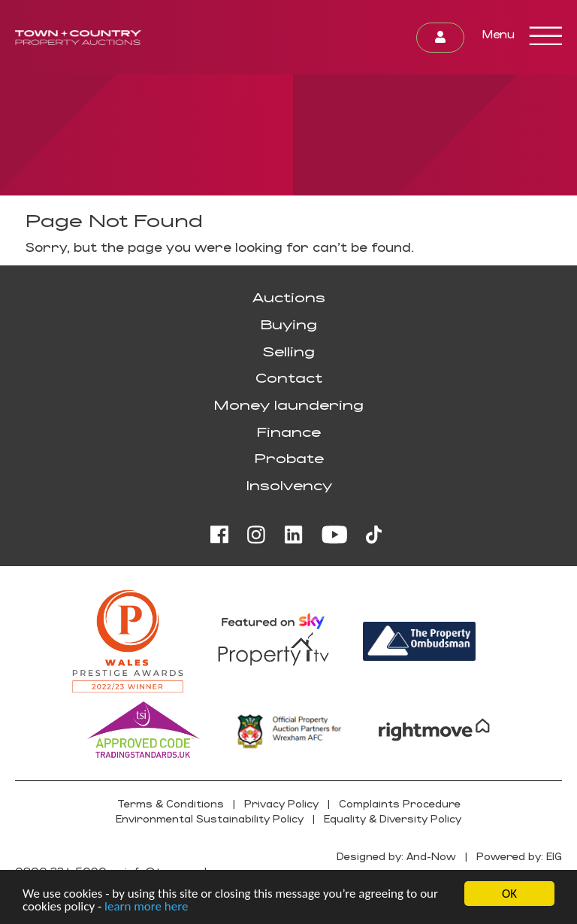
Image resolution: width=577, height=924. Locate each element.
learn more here (146, 907)
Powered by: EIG (519, 856)
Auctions (289, 297)
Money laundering (288, 404)
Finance (288, 432)
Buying (288, 324)
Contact (289, 377)
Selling (288, 351)
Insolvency (289, 485)
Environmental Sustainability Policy (210, 818)
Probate (289, 458)
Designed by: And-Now (396, 856)
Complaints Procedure (400, 803)
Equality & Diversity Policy (393, 818)
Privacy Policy (281, 803)
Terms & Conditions (171, 803)
